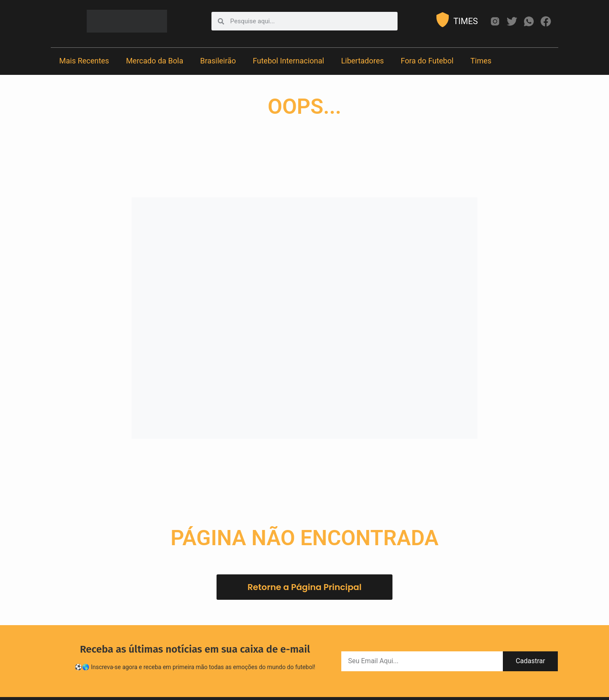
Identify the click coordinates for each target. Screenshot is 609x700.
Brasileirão (218, 61)
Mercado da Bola (155, 61)
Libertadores (362, 61)
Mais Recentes (84, 61)
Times (481, 61)
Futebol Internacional (289, 61)
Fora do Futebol (427, 61)
